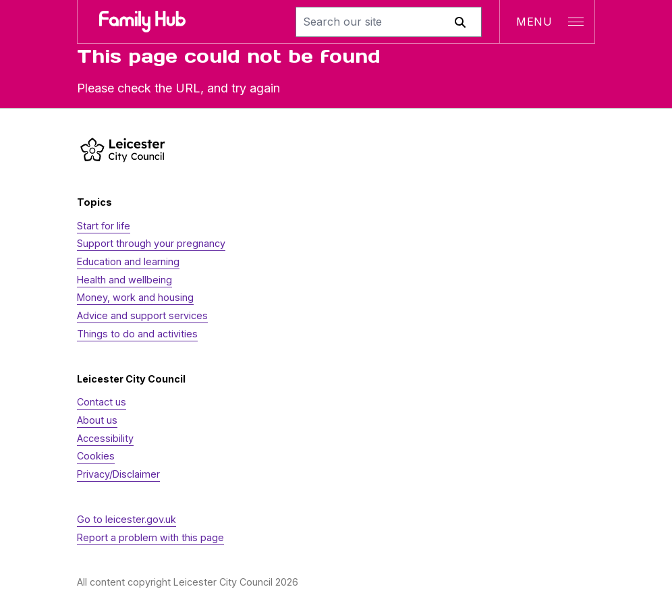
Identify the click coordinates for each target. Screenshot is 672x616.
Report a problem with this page (150, 537)
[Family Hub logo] (142, 22)
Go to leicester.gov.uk (127, 519)
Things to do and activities (137, 334)
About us (97, 420)
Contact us (102, 402)
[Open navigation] (547, 22)
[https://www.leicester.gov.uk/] (123, 149)
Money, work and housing (135, 297)
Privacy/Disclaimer (118, 474)
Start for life (104, 226)
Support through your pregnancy (151, 243)
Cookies (96, 456)
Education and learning (128, 261)
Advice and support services (142, 315)
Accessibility (105, 438)
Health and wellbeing (124, 280)
